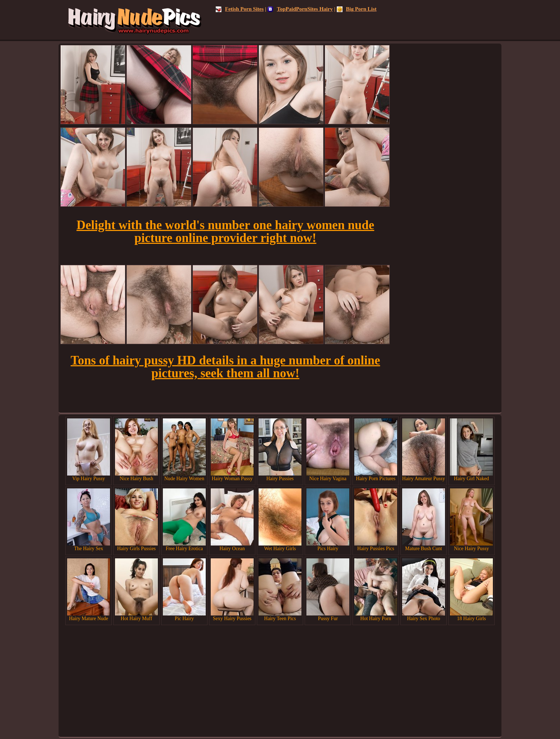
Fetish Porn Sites (240, 9)
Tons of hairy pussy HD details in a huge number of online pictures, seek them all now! (225, 367)
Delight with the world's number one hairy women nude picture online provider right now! (225, 232)
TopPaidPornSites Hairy (300, 9)
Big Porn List (357, 9)
